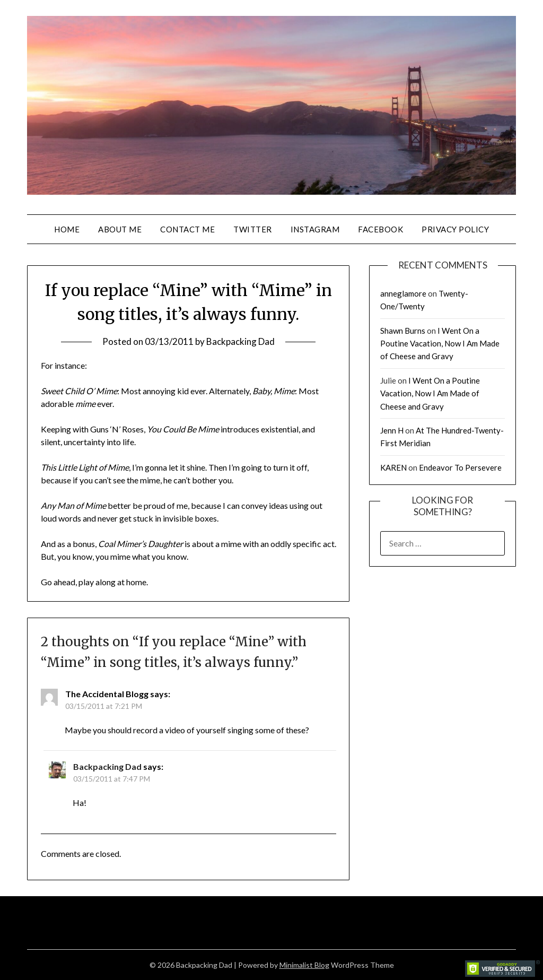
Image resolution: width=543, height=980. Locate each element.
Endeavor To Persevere (460, 467)
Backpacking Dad (240, 341)
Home (67, 229)
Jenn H (392, 430)
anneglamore (403, 293)
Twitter (253, 229)
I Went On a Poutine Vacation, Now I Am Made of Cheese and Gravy (440, 344)
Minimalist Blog (304, 965)
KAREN (393, 467)
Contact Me (187, 229)
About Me (120, 229)
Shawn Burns (403, 331)
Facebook (380, 229)
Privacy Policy (455, 229)
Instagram (315, 229)
